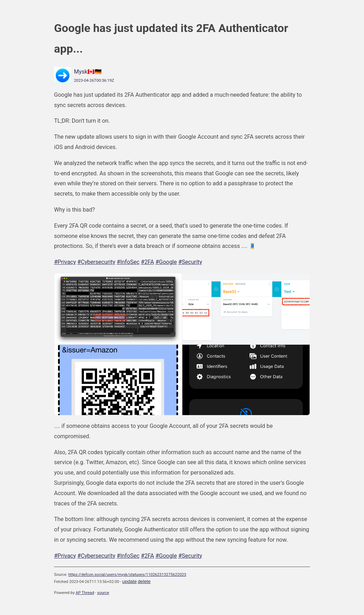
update (130, 581)
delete (144, 581)
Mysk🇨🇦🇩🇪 (88, 72)
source (103, 593)
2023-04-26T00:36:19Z (94, 81)
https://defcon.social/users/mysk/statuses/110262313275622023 (127, 575)
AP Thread (85, 593)
